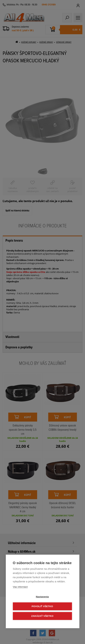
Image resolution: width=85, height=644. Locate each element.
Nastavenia (42, 597)
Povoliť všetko (42, 606)
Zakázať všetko (42, 616)
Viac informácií (20, 587)
